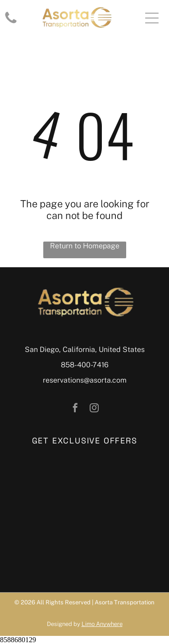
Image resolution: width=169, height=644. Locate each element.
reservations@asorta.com (85, 380)
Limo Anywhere (102, 624)
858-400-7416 (85, 365)
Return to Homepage (85, 246)
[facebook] (75, 409)
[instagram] (94, 409)
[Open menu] (152, 18)
